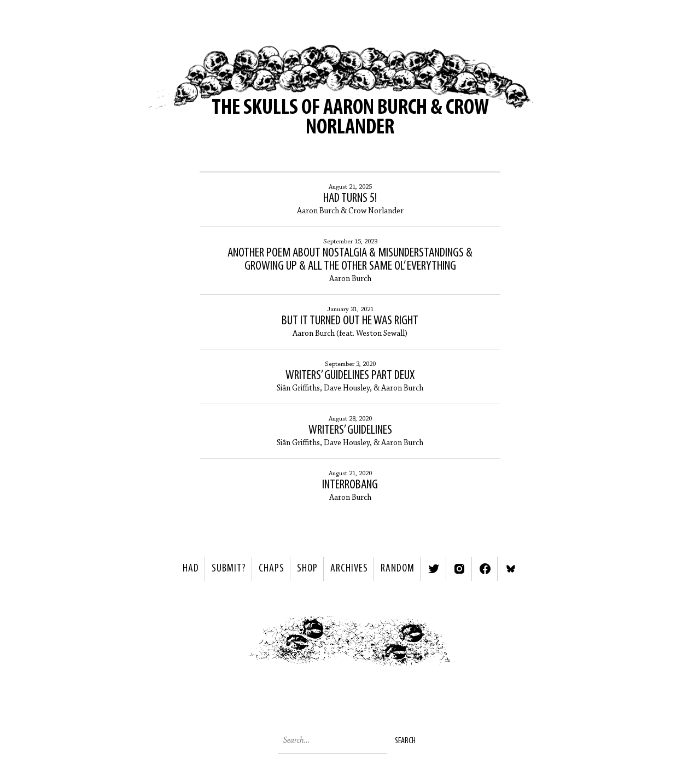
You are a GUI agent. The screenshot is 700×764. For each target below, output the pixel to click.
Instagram (459, 569)
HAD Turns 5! (350, 199)
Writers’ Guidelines (350, 430)
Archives (349, 569)
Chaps (272, 569)
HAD (191, 569)
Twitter (434, 569)
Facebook (485, 569)
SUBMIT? (229, 569)
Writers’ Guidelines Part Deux (350, 376)
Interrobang (350, 485)
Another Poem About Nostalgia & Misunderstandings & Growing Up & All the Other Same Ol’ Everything (350, 260)
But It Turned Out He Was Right (350, 321)
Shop (307, 569)
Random (398, 569)
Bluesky (511, 569)
